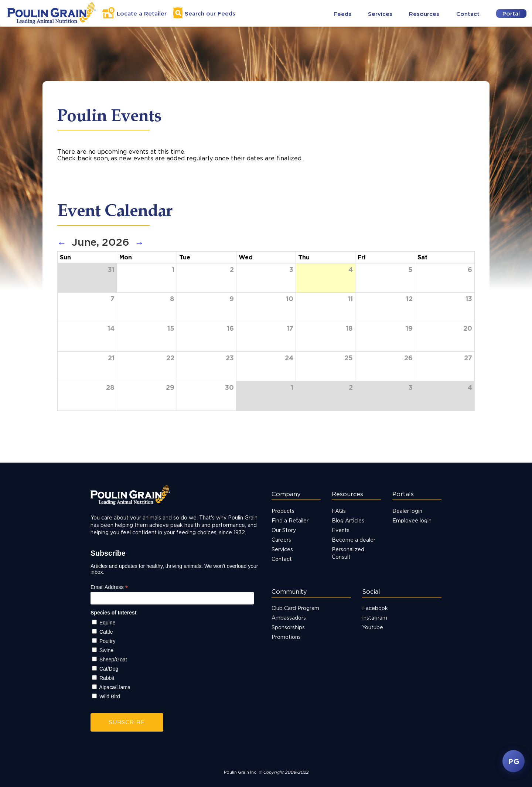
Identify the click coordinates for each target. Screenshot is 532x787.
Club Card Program (295, 608)
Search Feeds (210, 13)
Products (283, 511)
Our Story (284, 530)
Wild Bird (110, 696)
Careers (281, 540)
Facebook (375, 608)
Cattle (106, 632)
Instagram (375, 618)
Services (380, 14)
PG (514, 761)
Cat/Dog (109, 669)
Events (341, 530)
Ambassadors (289, 618)
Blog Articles (348, 520)
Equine (108, 623)
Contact (468, 14)
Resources (424, 14)
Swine (106, 650)
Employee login (412, 520)
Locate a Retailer (142, 13)
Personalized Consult (348, 553)
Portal (511, 13)
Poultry (108, 641)
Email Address (109, 587)
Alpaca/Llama (115, 687)
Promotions (286, 637)
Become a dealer (354, 540)
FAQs (339, 511)
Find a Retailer (290, 520)
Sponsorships (288, 627)
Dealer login (407, 511)
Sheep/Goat (113, 660)
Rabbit (107, 678)
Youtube (373, 627)
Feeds (342, 14)
